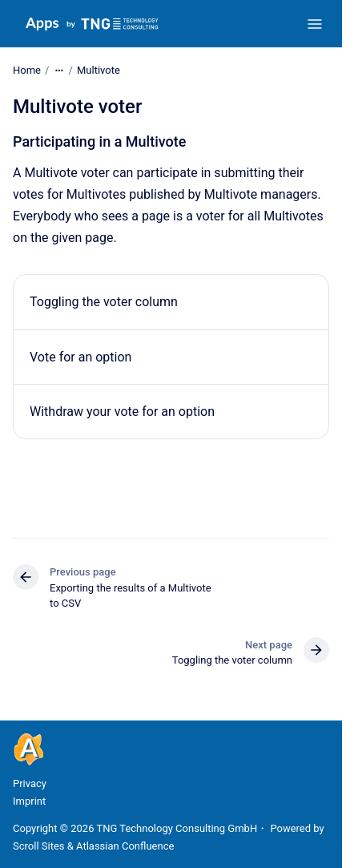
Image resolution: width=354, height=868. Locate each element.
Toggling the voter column (104, 302)
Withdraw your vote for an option (122, 412)
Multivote (99, 70)
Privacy (30, 783)
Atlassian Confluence (125, 846)
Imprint (29, 801)
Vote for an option (80, 356)
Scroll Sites (39, 846)
